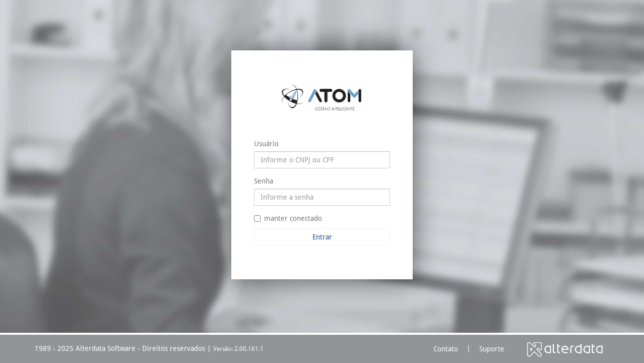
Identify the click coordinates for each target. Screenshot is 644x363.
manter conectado (288, 218)
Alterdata (565, 349)
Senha (264, 181)
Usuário (266, 144)
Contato (446, 349)
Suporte (492, 349)
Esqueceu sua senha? (359, 251)
